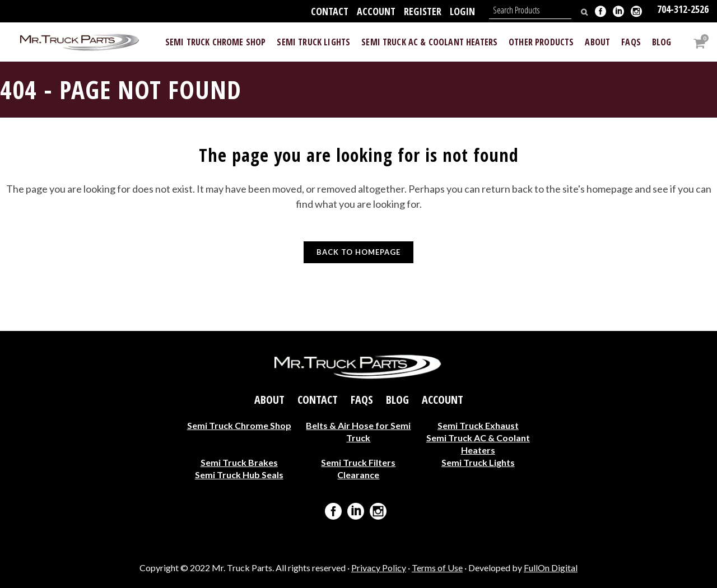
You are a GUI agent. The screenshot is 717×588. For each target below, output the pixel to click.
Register (423, 11)
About (269, 400)
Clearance (358, 475)
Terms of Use (437, 568)
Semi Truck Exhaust (478, 425)
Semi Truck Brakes (239, 462)
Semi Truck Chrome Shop (239, 425)
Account (376, 11)
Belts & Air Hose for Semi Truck (358, 431)
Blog (397, 400)
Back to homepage (358, 252)
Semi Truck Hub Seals (239, 475)
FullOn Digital (551, 568)
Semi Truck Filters (358, 462)
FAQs (362, 400)
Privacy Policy (379, 568)
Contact (330, 11)
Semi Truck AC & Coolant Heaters (478, 444)
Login (462, 11)
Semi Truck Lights (478, 462)
